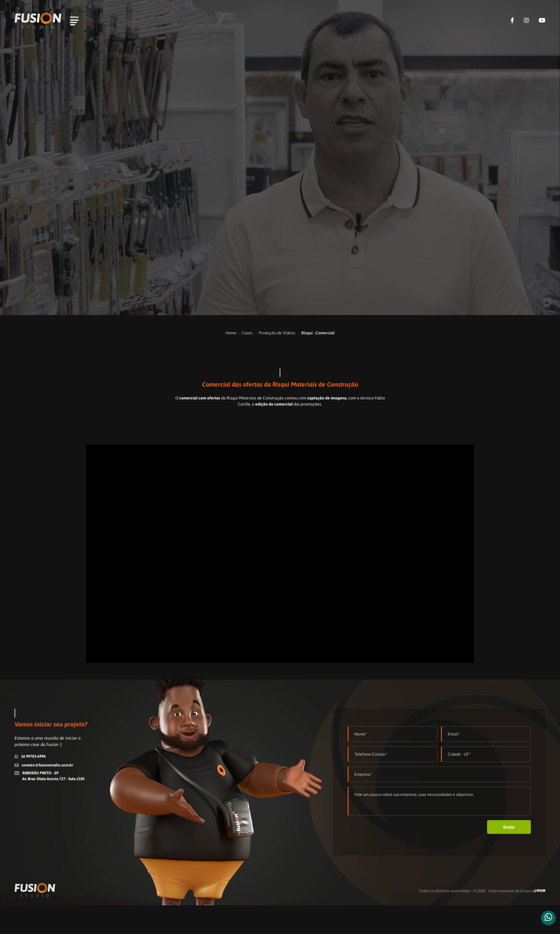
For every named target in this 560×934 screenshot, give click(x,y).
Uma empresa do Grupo (510, 891)
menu (74, 17)
